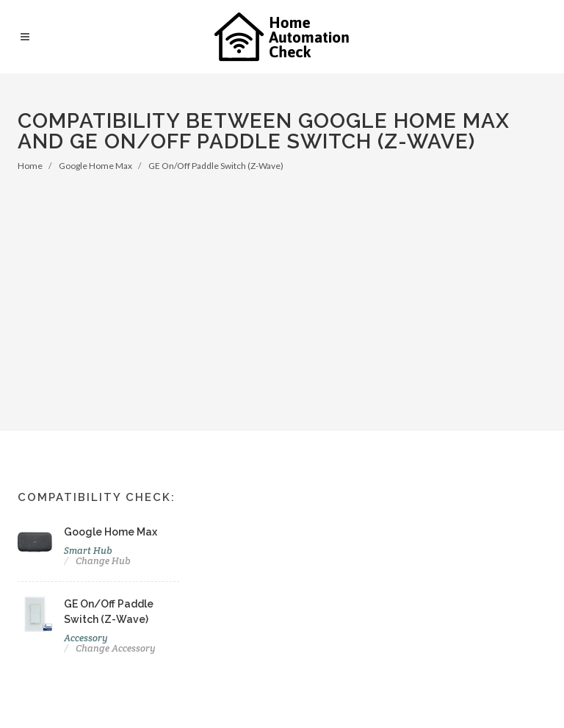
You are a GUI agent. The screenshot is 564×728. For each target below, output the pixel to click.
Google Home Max (95, 166)
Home (30, 166)
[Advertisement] (282, 283)
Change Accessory (116, 648)
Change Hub (103, 561)
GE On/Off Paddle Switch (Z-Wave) (216, 166)
